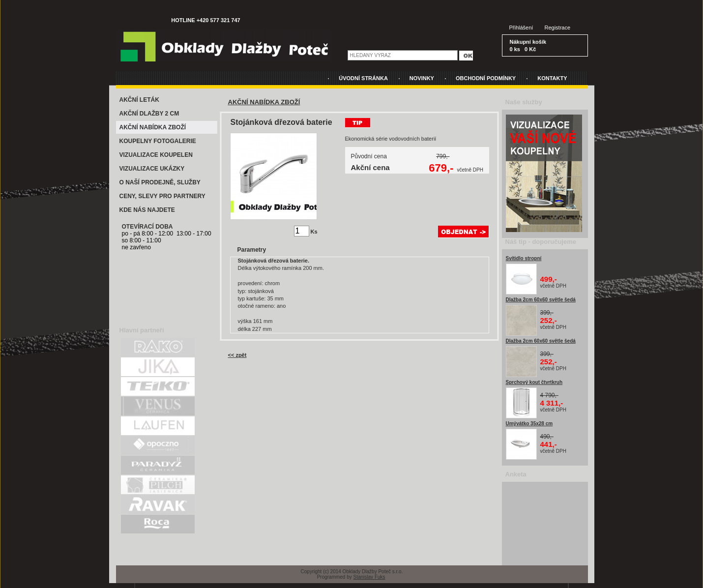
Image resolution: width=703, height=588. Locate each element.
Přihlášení (521, 28)
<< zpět (237, 355)
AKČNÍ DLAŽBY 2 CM (149, 114)
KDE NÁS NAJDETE (147, 210)
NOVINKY (422, 78)
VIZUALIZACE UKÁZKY (152, 169)
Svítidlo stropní (524, 258)
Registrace (558, 28)
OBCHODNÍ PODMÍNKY (486, 78)
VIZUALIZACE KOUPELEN (156, 155)
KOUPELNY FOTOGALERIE (158, 141)
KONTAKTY (552, 78)
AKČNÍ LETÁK (139, 100)
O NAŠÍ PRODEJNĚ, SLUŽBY (160, 182)
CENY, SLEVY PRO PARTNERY (162, 196)
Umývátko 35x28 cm (529, 424)
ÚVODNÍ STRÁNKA (363, 78)
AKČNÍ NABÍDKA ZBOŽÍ (153, 127)
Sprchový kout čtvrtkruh (534, 382)
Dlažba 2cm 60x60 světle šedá (541, 300)
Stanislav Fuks (369, 577)
